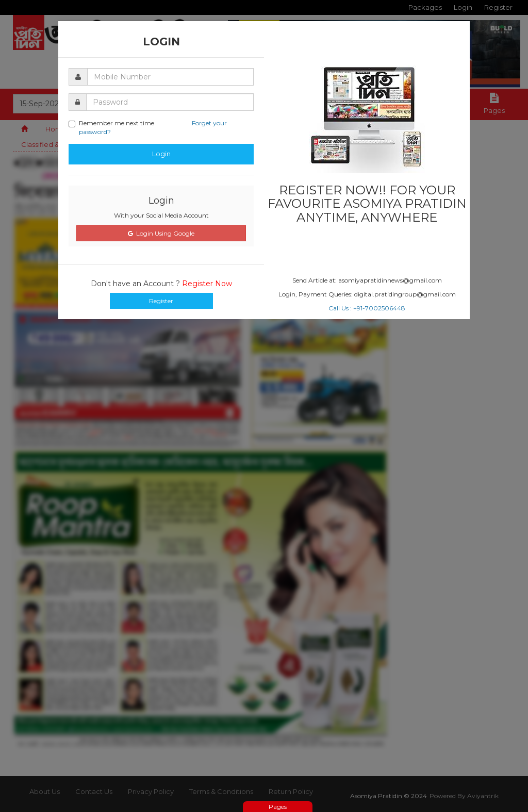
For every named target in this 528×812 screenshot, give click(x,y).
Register (161, 301)
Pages (278, 807)
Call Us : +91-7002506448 (367, 308)
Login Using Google (161, 233)
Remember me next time (148, 127)
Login (161, 154)
